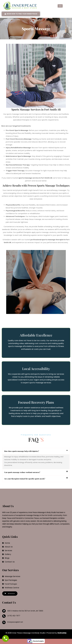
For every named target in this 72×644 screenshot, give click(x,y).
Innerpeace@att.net (15, 622)
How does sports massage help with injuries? (22, 451)
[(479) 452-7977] (4, 616)
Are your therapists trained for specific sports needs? (25, 479)
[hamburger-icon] (60, 6)
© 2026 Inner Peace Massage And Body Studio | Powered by (36, 633)
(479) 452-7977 (14, 616)
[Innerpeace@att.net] (4, 622)
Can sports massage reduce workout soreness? (22, 472)
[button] (36, 451)
